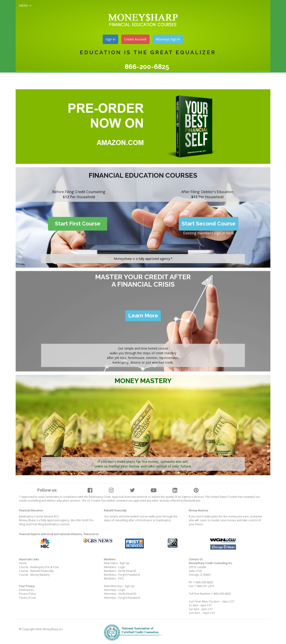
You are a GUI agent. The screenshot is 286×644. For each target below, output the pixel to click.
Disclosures (26, 590)
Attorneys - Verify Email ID (120, 594)
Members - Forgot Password (122, 575)
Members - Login (115, 567)
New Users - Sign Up (117, 563)
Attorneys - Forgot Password (122, 598)
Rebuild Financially (115, 510)
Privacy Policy (27, 594)
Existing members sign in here (209, 233)
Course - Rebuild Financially (36, 571)
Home (23, 563)
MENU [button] (25, 5)
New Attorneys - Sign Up (119, 586)
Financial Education (31, 510)
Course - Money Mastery (34, 575)
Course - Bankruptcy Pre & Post (39, 567)
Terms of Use (27, 598)
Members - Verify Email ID (120, 571)
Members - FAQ (114, 578)
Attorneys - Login (115, 590)
